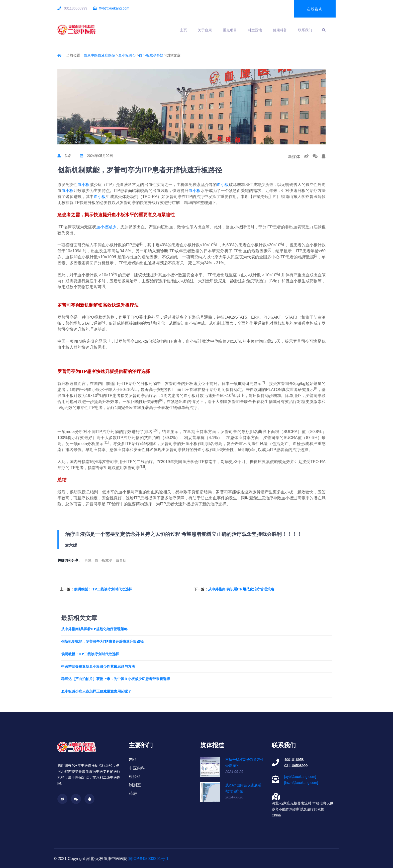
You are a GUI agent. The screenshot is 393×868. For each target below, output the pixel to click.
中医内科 (137, 768)
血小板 (83, 185)
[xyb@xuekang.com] (300, 777)
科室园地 (255, 30)
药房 (133, 794)
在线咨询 (315, 9)
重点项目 (230, 30)
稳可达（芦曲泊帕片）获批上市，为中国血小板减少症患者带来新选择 (116, 679)
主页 (183, 30)
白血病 (121, 560)
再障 (88, 560)
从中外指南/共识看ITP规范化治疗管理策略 (241, 589)
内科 (133, 759)
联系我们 (305, 30)
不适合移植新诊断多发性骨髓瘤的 (245, 763)
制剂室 (135, 785)
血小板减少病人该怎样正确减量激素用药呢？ (96, 691)
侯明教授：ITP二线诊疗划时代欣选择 (103, 589)
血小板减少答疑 (151, 55)
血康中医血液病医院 (100, 55)
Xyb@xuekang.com (114, 8)
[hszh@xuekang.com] (301, 783)
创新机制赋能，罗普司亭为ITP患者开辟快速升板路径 (102, 642)
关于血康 (205, 30)
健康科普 (280, 30)
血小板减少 (127, 55)
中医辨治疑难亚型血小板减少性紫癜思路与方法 (98, 667)
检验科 (135, 777)
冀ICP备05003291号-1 (148, 859)
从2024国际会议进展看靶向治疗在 (243, 788)
